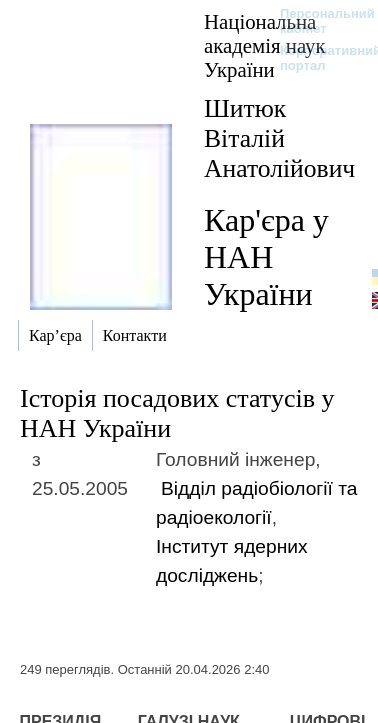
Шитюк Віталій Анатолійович (279, 138)
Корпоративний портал (317, 58)
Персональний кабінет (317, 21)
